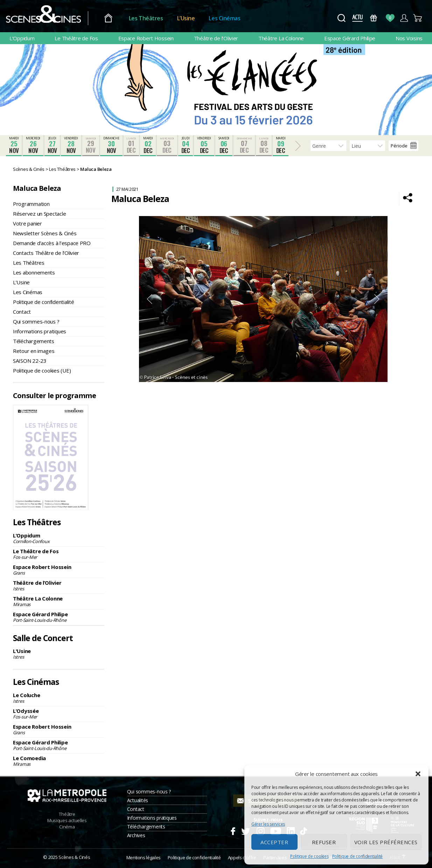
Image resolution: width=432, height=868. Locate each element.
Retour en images (34, 351)
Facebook (233, 830)
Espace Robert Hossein (146, 38)
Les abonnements (34, 272)
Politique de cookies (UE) (42, 370)
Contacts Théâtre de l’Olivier (46, 253)
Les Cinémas (229, 18)
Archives (136, 835)
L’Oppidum (22, 38)
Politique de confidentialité (357, 856)
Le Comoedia (59, 761)
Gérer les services (268, 824)
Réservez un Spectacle (39, 214)
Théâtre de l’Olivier (216, 38)
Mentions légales (144, 857)
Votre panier (27, 223)
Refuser (324, 842)
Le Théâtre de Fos (76, 38)
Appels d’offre (242, 857)
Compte (404, 18)
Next (377, 299)
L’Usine (190, 18)
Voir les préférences (386, 842)
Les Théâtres (150, 18)
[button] (418, 774)
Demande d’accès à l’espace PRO (52, 243)
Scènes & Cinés (74, 857)
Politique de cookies (309, 856)
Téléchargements (34, 341)
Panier (418, 18)
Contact (22, 312)
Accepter (274, 842)
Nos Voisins (409, 38)
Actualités (138, 800)
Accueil (112, 18)
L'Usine (59, 654)
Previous (149, 299)
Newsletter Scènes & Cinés (45, 233)
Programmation (31, 204)
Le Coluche (59, 698)
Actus (357, 18)
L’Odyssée (59, 714)
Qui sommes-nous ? (36, 321)
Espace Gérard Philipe (350, 38)
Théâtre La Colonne (281, 38)
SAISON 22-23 (30, 361)
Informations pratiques (40, 331)
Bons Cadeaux (374, 18)
